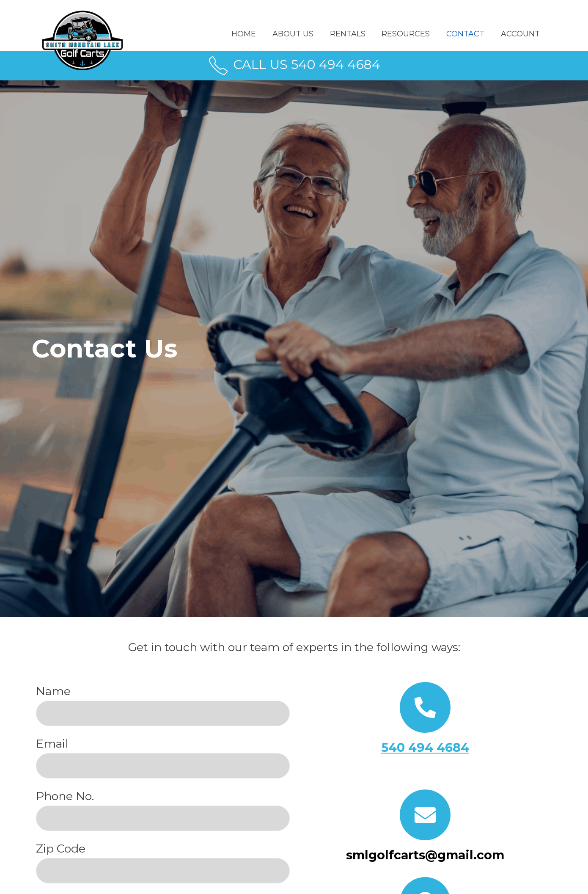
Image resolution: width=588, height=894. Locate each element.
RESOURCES (409, 34)
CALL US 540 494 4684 (294, 65)
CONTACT (467, 34)
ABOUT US (298, 34)
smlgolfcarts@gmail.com (425, 855)
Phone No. (163, 810)
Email (163, 758)
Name (163, 705)
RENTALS (352, 34)
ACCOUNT (521, 34)
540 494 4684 (425, 747)
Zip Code (163, 862)
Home (250, 34)
